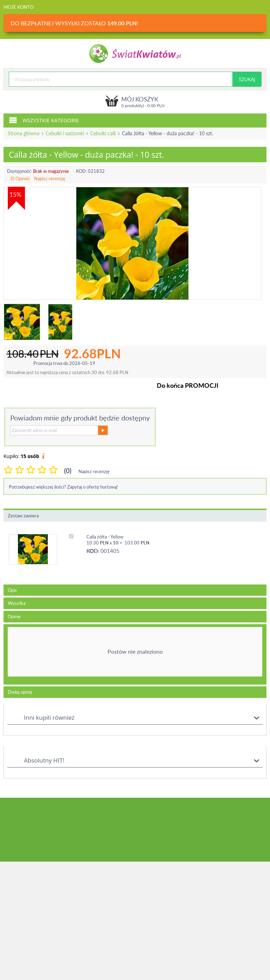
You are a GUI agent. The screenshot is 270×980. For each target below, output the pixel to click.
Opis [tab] (12, 590)
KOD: (81, 171)
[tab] (135, 654)
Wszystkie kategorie (44, 120)
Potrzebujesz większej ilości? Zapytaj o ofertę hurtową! (63, 487)
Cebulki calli (103, 133)
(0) (68, 471)
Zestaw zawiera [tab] (23, 516)
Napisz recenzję (50, 178)
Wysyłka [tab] (17, 603)
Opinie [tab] (14, 616)
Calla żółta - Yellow (105, 537)
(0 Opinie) (20, 178)
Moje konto (18, 7)
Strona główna (24, 133)
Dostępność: (20, 171)
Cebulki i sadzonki (65, 133)
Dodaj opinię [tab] (20, 692)
